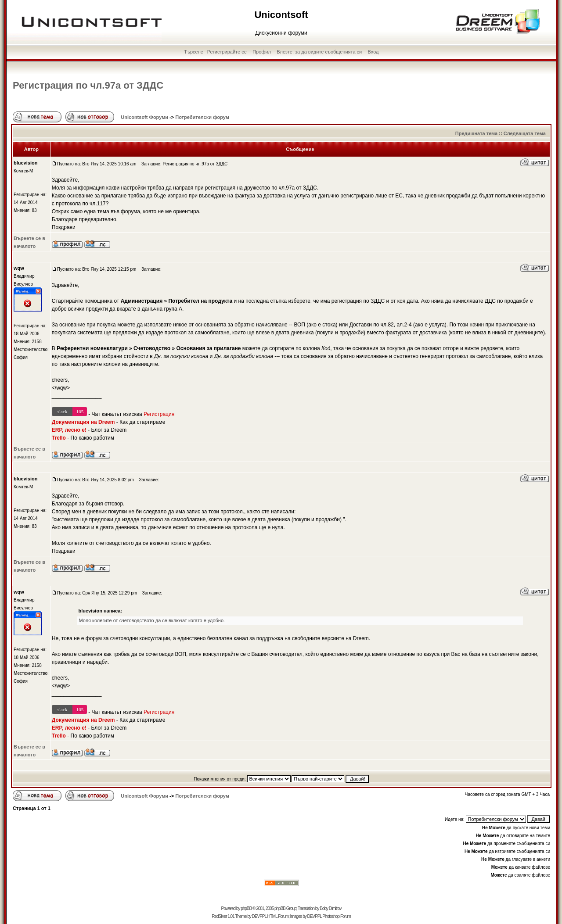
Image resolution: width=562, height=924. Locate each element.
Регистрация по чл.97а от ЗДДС (88, 85)
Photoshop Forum (337, 916)
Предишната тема (476, 133)
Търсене (194, 52)
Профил (262, 52)
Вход (373, 52)
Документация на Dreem (83, 422)
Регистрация (159, 414)
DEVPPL (259, 916)
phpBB (246, 908)
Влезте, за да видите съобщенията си (319, 52)
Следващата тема (525, 133)
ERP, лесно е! (69, 430)
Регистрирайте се (227, 52)
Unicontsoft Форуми (144, 117)
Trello (59, 438)
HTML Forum (278, 916)
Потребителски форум (202, 117)
